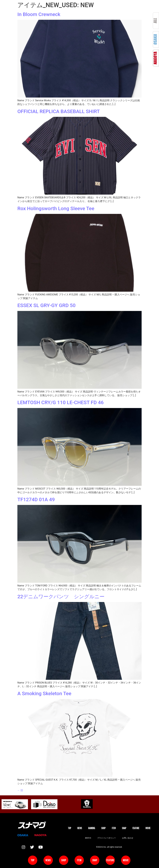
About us (88, 838)
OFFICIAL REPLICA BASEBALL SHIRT (59, 111)
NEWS (80, 828)
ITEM (114, 828)
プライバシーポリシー (107, 838)
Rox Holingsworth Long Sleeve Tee (56, 208)
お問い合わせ (128, 838)
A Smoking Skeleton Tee (44, 693)
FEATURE (136, 828)
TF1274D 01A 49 (37, 499)
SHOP (103, 828)
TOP (69, 828)
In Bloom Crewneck (39, 14)
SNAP (124, 828)
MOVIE (148, 828)
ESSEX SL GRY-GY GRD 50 (47, 305)
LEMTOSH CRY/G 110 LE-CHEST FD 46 (61, 402)
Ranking (92, 828)
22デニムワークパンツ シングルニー (61, 597)
